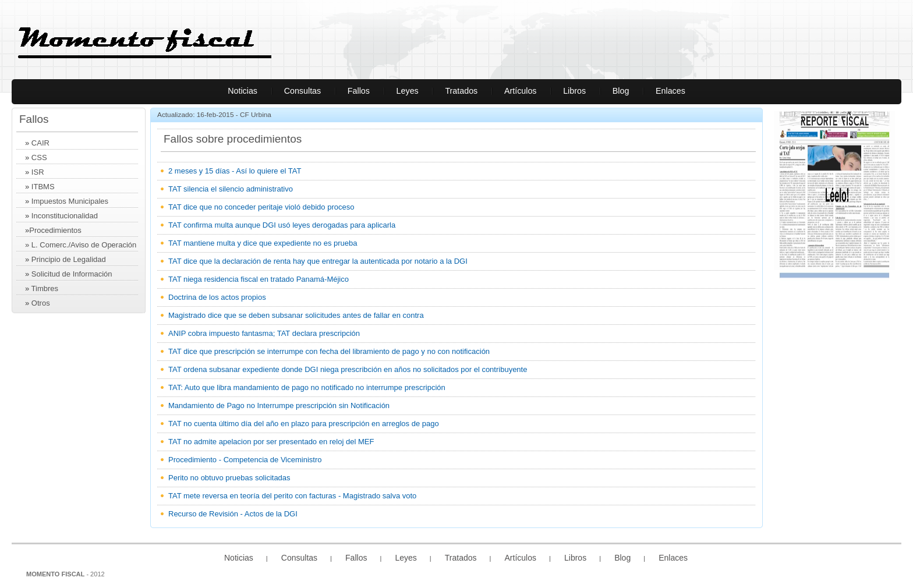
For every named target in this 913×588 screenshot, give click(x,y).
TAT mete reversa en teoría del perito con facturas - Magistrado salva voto (292, 496)
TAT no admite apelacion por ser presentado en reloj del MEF (271, 442)
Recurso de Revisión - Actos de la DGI (233, 514)
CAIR (40, 143)
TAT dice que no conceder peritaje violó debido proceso (261, 207)
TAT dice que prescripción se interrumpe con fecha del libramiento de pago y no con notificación (329, 351)
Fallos (359, 91)
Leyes (408, 91)
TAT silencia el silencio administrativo (231, 189)
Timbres (45, 288)
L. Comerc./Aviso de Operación (84, 245)
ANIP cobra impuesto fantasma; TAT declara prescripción (264, 333)
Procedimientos (55, 230)
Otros (41, 303)
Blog (621, 91)
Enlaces (670, 91)
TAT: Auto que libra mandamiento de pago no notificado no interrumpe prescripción (307, 387)
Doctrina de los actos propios (217, 297)
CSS (39, 157)
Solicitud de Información (72, 274)
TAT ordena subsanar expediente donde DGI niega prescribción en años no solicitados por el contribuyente (348, 369)
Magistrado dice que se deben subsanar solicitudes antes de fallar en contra (296, 315)
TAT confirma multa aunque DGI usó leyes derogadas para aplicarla (282, 225)
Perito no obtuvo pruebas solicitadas (229, 478)
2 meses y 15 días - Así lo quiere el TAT (235, 171)
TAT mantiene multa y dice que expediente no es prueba (263, 243)
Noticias (243, 91)
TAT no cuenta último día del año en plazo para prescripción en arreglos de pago (304, 424)
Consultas (303, 91)
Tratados (461, 91)
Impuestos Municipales (70, 201)
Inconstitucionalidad (65, 216)
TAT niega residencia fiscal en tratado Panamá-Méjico (259, 279)
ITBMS (43, 187)
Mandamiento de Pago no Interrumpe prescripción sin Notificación (279, 405)
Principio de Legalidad (69, 259)
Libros (574, 91)
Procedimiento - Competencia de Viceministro (245, 460)
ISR (38, 172)
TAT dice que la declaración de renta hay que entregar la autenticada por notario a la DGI (318, 261)
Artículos (521, 91)
